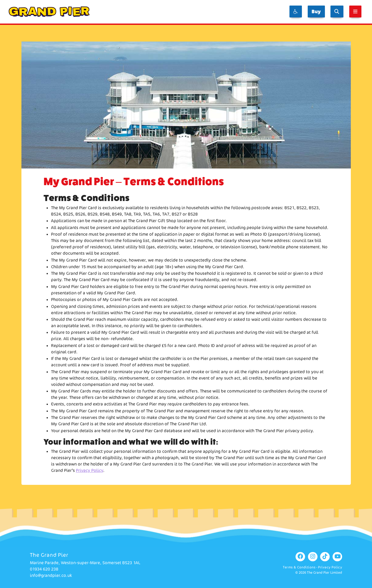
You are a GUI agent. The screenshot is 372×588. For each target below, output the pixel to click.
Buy (316, 12)
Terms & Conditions (299, 567)
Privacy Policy (90, 470)
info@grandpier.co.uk (51, 575)
